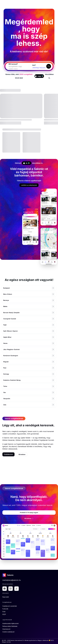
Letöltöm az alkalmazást (29, 185)
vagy (39, 76)
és (27, 163)
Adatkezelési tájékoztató (10, 623)
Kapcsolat (6, 597)
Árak (4, 612)
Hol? (34, 65)
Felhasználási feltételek (10, 626)
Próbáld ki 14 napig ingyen (29, 512)
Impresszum (6, 629)
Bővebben (22, 454)
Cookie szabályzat (8, 632)
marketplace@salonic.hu (12, 580)
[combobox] (15, 68)
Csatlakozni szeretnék (10, 606)
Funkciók (5, 609)
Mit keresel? (13, 64)
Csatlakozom (8, 454)
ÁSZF (4, 614)
